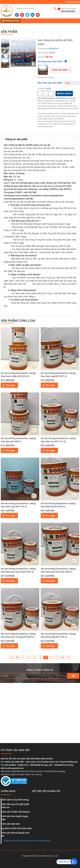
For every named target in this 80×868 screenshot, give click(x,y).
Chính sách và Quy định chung (15, 800)
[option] (23, 53)
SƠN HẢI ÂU (53, 49)
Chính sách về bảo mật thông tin (15, 812)
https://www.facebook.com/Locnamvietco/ (27, 841)
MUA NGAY (64, 94)
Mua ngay (10, 385)
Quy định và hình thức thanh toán (16, 828)
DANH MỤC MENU (11, 21)
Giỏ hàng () (74, 2)
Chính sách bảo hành (10, 824)
